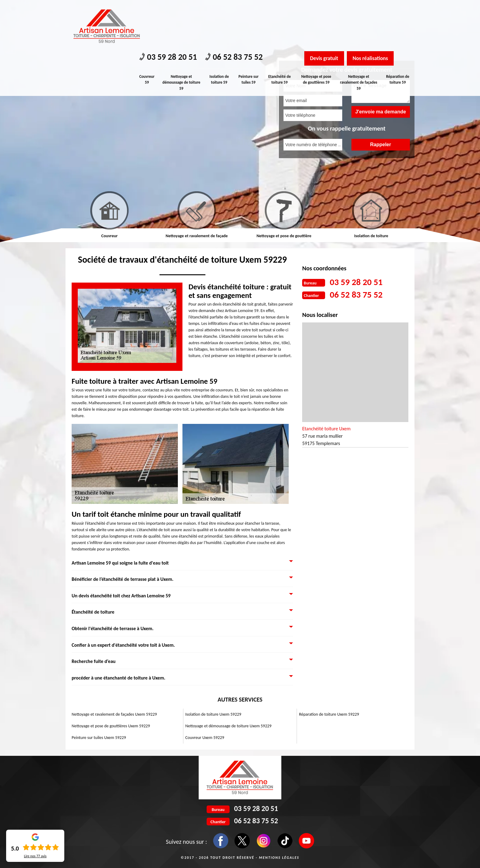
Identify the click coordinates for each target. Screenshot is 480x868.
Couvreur (109, 236)
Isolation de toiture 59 (219, 31)
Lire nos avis (35, 856)
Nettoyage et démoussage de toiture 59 (182, 34)
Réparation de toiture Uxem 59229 (329, 714)
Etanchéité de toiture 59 (280, 31)
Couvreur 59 (147, 31)
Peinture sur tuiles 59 (249, 31)
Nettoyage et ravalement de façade (197, 236)
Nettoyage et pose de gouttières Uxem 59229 (111, 726)
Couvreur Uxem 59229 (205, 738)
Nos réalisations (373, 10)
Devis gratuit (325, 10)
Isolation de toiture (371, 236)
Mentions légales (279, 858)
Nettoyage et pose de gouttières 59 (317, 31)
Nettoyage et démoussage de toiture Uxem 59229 (228, 726)
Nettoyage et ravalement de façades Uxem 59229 (114, 714)
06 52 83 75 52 (237, 9)
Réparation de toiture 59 (398, 31)
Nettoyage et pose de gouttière (284, 236)
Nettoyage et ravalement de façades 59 (359, 34)
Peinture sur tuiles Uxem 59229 (99, 738)
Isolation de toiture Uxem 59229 (213, 714)
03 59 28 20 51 (169, 9)
